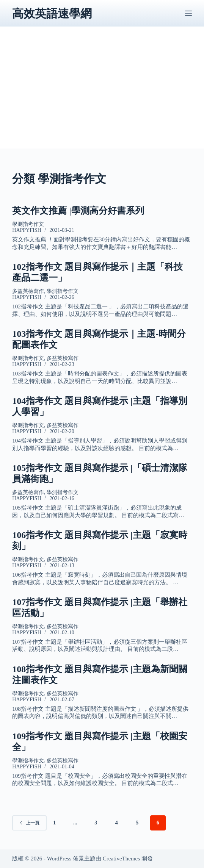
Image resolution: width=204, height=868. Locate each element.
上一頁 (29, 823)
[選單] (188, 13)
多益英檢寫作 (28, 291)
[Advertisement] (102, 95)
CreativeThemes (121, 859)
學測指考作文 (28, 224)
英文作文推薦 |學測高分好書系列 (78, 211)
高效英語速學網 (52, 13)
